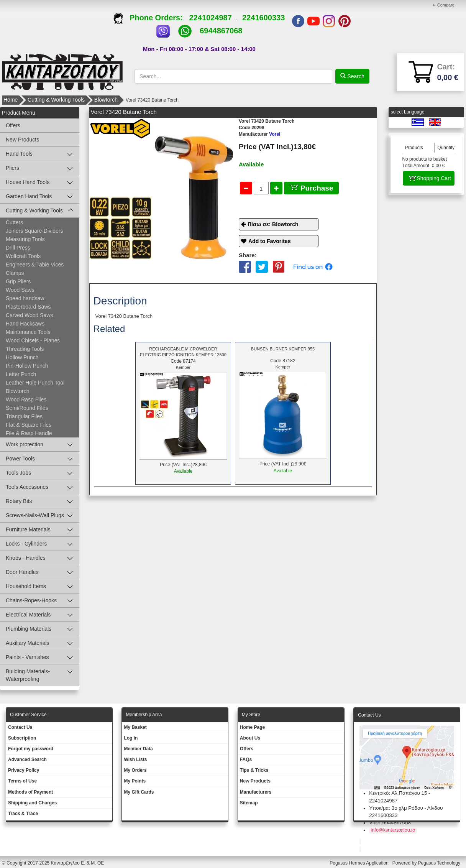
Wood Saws (20, 290)
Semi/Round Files (27, 408)
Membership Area (144, 715)
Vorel (259, 134)
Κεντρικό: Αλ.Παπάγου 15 (398, 793)
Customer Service (28, 715)
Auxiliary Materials (28, 643)
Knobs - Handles (26, 558)
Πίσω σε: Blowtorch (273, 224)
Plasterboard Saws (28, 307)
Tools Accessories (27, 487)
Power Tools (20, 459)
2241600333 (263, 18)
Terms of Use (22, 781)
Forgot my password (31, 749)
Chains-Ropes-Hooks (31, 600)
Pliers (12, 168)
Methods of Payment (30, 792)
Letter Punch (21, 374)
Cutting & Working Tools (56, 100)
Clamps (15, 273)
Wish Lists (135, 759)
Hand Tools (19, 154)
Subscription (22, 738)
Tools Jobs (18, 473)
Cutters (14, 222)
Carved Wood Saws (29, 315)
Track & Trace (23, 814)
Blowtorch (106, 100)
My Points (135, 781)
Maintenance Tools (28, 332)
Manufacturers (256, 792)
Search (355, 76)
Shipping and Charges (32, 803)
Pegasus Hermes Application (360, 863)
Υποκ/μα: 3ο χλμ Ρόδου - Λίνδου (406, 808)
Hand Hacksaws (25, 324)
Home (11, 100)
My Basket (135, 727)
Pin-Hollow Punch (27, 366)
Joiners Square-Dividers (34, 231)
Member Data (138, 749)
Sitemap (249, 803)
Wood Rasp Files (26, 399)
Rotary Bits (19, 501)
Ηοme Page (252, 727)
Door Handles (22, 572)
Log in (131, 738)
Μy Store (251, 715)
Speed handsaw (25, 298)
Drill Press (18, 248)
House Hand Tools (28, 182)
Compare (446, 5)
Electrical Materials (28, 615)
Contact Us (20, 727)
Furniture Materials (28, 529)
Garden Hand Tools (29, 196)
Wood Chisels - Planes (33, 340)
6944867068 (221, 31)
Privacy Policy (24, 770)
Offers (13, 125)
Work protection (25, 444)
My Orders (135, 770)
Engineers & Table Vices (35, 265)
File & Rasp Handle (29, 433)
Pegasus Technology (440, 863)
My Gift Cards (139, 792)
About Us (250, 738)
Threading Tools (25, 349)
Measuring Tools (25, 239)
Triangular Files (24, 416)
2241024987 (211, 18)
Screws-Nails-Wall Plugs (35, 515)
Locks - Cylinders (26, 544)
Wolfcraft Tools (23, 256)
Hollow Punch (22, 357)
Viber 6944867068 (390, 823)
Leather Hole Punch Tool (35, 383)
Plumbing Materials (29, 629)
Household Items (26, 586)
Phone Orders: (151, 18)
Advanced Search (27, 759)
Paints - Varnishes (27, 657)
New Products (22, 140)
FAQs (246, 759)
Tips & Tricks (254, 770)
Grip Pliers (18, 281)
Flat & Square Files (29, 425)
